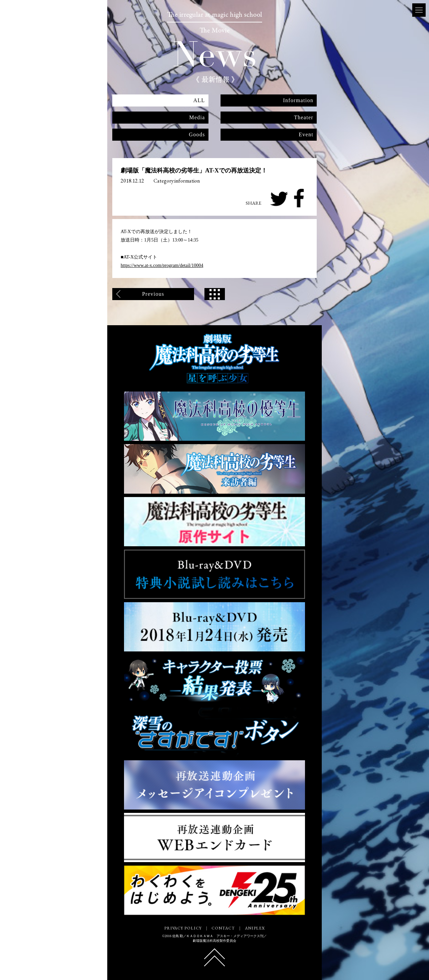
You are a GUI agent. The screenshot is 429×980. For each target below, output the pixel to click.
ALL (199, 100)
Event (306, 134)
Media (197, 117)
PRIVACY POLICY (183, 928)
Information (298, 100)
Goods (197, 134)
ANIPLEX (255, 928)
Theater (304, 117)
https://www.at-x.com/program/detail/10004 (162, 265)
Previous (153, 294)
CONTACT (223, 928)
